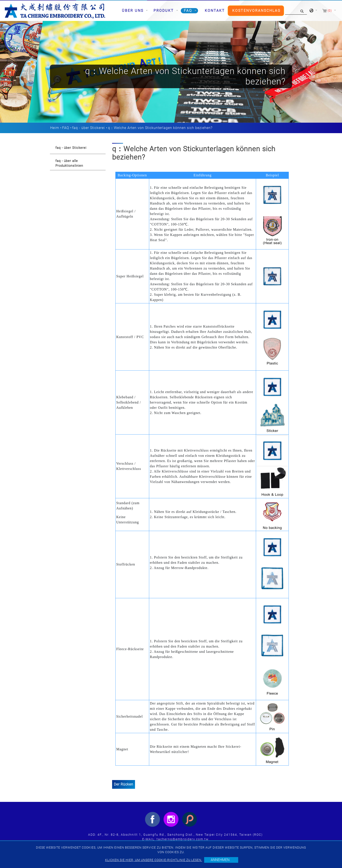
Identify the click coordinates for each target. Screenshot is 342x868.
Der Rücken (124, 784)
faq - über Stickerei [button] (71, 148)
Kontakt (215, 11)
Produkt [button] (164, 11)
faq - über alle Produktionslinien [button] (69, 163)
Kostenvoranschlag (256, 11)
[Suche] (296, 11)
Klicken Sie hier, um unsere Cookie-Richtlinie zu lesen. (154, 860)
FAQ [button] (189, 11)
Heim (55, 128)
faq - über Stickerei (89, 128)
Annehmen (220, 860)
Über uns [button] (133, 11)
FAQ (66, 128)
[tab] (78, 149)
